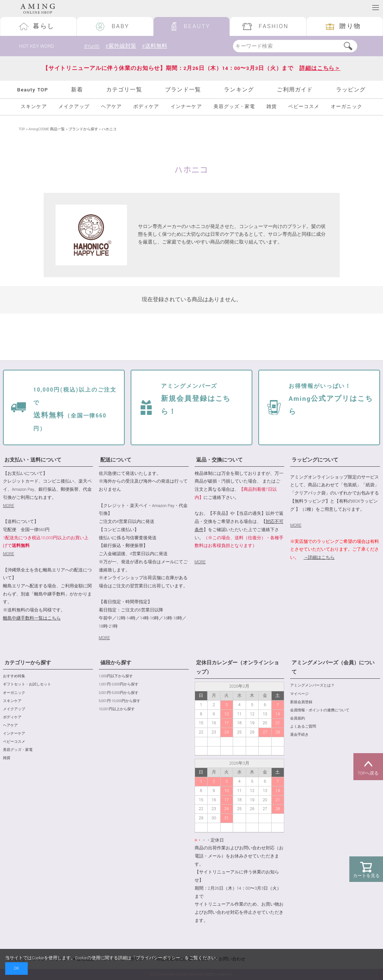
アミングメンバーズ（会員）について (333, 667)
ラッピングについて (315, 460)
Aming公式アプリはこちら (331, 399)
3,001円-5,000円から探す (119, 693)
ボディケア (146, 107)
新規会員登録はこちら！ (196, 399)
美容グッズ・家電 (234, 107)
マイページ (299, 694)
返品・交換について (219, 460)
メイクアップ (74, 107)
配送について (116, 460)
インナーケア (186, 107)
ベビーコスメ (304, 107)
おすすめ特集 (14, 676)
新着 (77, 90)
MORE (9, 506)
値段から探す (116, 663)
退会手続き (299, 735)
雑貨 (272, 107)
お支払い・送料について (33, 460)
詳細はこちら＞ (320, 68)
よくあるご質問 (303, 727)
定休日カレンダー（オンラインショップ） (238, 667)
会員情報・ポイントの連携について (320, 710)
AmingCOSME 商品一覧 (47, 129)
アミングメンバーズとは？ (312, 686)
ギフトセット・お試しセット (27, 684)
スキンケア (34, 107)
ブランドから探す (83, 129)
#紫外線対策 (121, 46)
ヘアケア (111, 107)
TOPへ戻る (368, 767)
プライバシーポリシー (158, 958)
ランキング (239, 90)
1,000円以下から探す (116, 676)
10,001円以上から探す (117, 709)
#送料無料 (154, 46)
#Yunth (92, 46)
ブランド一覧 (183, 90)
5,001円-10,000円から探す (120, 701)
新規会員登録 (301, 702)
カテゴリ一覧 (124, 90)
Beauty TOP (33, 90)
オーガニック (346, 107)
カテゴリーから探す (28, 663)
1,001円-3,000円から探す (119, 684)
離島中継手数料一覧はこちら (32, 618)
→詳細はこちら (319, 558)
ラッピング (351, 90)
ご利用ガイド (295, 90)
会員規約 (298, 719)
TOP (22, 129)
